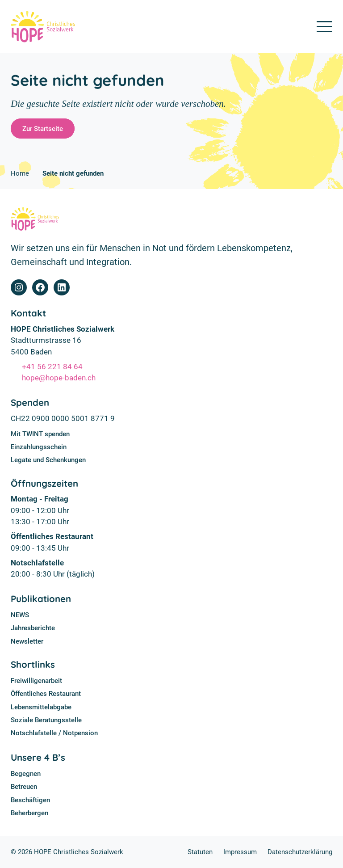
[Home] (43, 27)
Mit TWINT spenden (40, 434)
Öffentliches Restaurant (46, 694)
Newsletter (27, 641)
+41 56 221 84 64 (52, 367)
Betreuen (24, 787)
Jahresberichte (33, 628)
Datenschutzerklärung (300, 852)
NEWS (20, 615)
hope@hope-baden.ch (59, 378)
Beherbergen (29, 813)
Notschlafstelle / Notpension (54, 733)
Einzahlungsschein (39, 447)
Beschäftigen (30, 800)
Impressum (240, 852)
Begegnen (26, 774)
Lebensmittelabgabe (41, 707)
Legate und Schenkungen (48, 460)
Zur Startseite (43, 129)
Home (20, 173)
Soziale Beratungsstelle (46, 720)
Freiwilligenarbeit (36, 681)
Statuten (200, 852)
